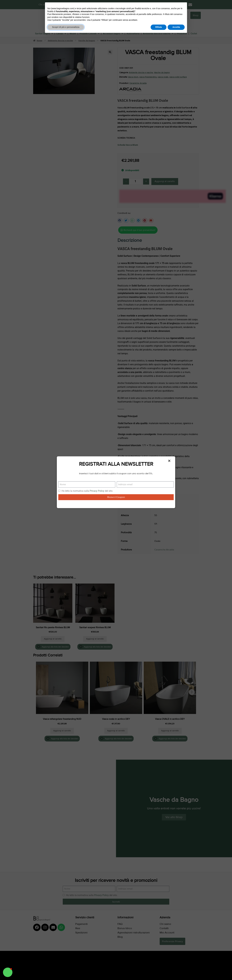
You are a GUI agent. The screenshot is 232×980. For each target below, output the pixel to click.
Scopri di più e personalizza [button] (66, 27)
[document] (116, 490)
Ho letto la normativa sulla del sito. (87, 491)
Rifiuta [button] (159, 27)
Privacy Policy (97, 491)
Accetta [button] (176, 27)
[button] (8, 972)
